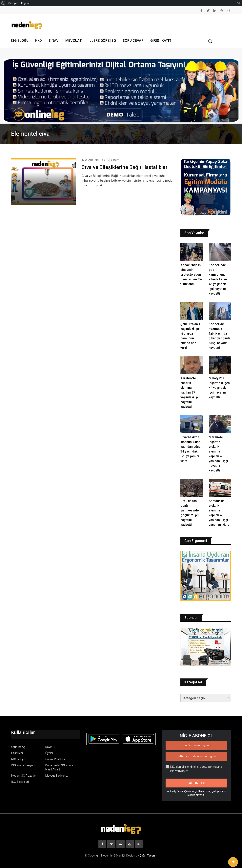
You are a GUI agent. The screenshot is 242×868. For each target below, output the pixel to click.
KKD (39, 40)
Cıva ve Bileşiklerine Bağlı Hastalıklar (125, 167)
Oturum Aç (18, 747)
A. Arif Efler (92, 160)
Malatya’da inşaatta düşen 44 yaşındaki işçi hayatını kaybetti (219, 388)
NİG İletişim (19, 759)
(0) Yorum (113, 160)
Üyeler (49, 753)
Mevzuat (74, 40)
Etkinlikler (17, 753)
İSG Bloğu (20, 40)
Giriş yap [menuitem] (13, 3)
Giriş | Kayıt (161, 40)
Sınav (54, 40)
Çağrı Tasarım (149, 856)
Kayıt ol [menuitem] (25, 3)
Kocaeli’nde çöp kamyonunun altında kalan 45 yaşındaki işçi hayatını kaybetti (218, 279)
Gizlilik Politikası (55, 759)
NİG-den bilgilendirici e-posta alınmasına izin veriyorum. (194, 769)
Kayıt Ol (50, 747)
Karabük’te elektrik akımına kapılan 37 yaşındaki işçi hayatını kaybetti (190, 392)
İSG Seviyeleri (20, 782)
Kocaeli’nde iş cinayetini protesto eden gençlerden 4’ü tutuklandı (191, 275)
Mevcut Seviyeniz (57, 776)
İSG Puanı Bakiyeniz (24, 765)
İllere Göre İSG (102, 40)
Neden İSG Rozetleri (24, 776)
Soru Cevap (133, 40)
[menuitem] (3, 3)
